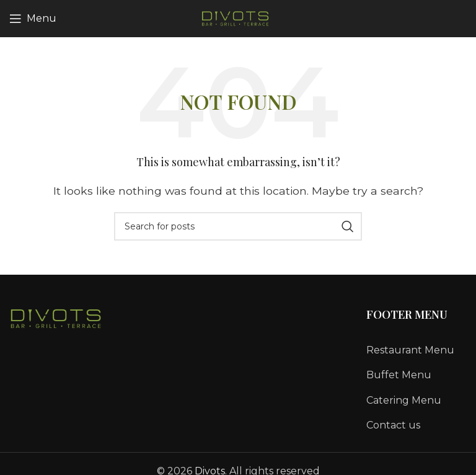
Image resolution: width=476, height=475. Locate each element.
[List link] (416, 350)
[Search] (238, 226)
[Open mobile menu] (33, 19)
